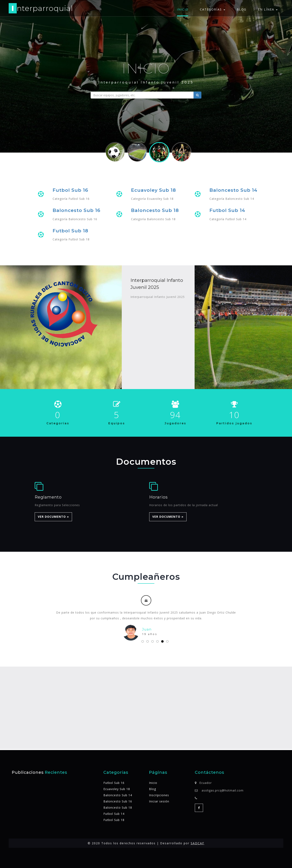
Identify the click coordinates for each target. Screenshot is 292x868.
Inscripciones (159, 795)
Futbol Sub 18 (70, 231)
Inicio (183, 9)
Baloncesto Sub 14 (233, 190)
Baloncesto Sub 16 (76, 210)
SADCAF (197, 843)
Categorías (213, 9)
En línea (268, 9)
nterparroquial (41, 9)
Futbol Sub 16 (70, 190)
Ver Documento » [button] (53, 517)
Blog (242, 9)
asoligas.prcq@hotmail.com (223, 790)
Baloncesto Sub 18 (155, 210)
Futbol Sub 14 (227, 210)
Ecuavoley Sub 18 (154, 190)
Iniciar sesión (159, 801)
